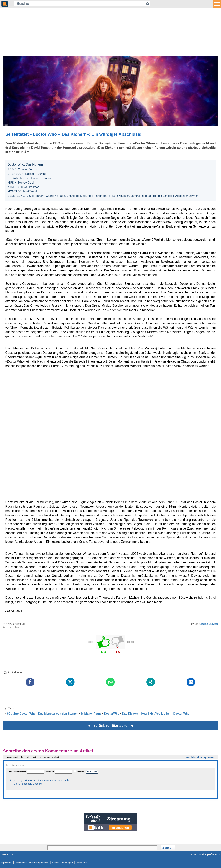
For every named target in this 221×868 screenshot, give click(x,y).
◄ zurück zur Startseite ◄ (111, 726)
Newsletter (82, 863)
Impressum (6, 863)
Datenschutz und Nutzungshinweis (32, 863)
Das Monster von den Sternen (58, 714)
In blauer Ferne (91, 714)
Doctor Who (181, 714)
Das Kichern (130, 714)
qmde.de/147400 (209, 624)
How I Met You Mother (156, 714)
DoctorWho (112, 714)
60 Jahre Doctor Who (21, 714)
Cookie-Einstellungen (63, 863)
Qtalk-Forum (7, 854)
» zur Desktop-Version (205, 854)
